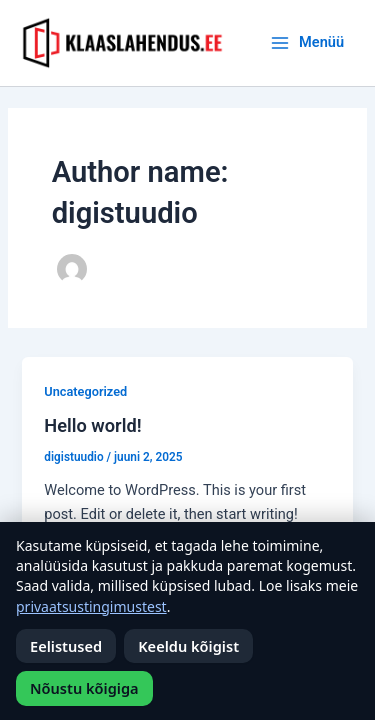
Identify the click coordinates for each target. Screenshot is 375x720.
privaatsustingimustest (91, 606)
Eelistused (66, 646)
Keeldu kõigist (188, 646)
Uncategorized (85, 391)
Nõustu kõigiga (84, 688)
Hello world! (92, 425)
